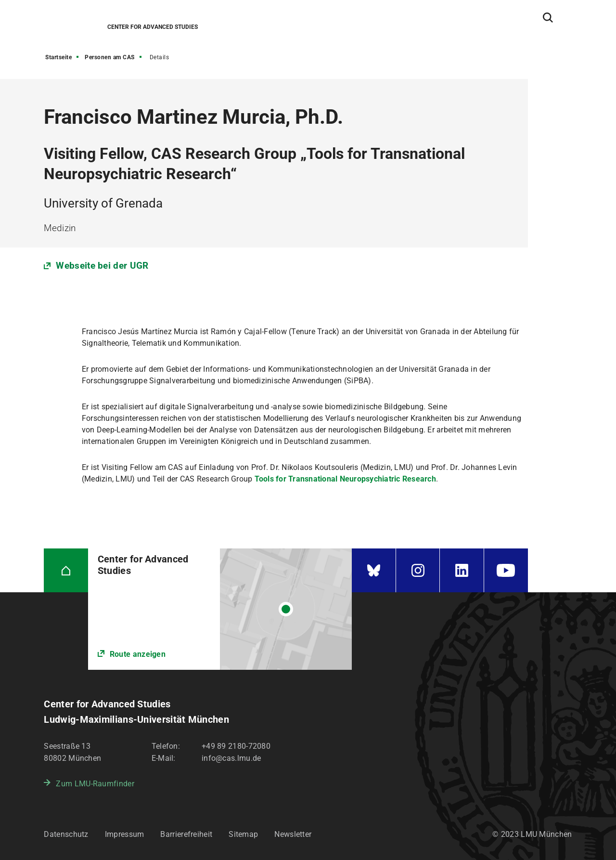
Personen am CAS (110, 57)
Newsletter (293, 834)
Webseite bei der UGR (102, 266)
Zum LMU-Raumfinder (95, 784)
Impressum (125, 834)
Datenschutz (66, 834)
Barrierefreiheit (186, 834)
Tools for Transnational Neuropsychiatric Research (345, 479)
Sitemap (243, 834)
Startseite (58, 57)
